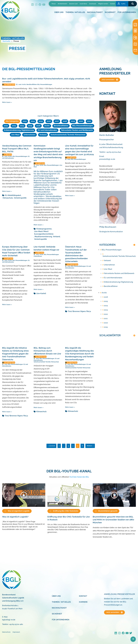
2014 (33, 121)
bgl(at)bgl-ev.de (9, 619)
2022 (6, 126)
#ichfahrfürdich (62, 4)
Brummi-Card (73, 4)
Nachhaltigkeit (95, 12)
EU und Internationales (47, 130)
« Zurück (51, 445)
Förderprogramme (44, 228)
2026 (20, 84)
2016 (49, 121)
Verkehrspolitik (20, 197)
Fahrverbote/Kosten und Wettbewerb (77, 130)
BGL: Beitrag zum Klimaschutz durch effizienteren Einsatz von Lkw (47, 350)
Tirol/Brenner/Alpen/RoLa (79, 311)
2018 (65, 121)
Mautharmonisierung (43, 236)
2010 (25, 121)
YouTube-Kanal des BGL (79, 477)
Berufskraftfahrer (32, 84)
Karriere (83, 602)
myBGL (123, 4)
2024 (22, 126)
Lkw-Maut (15, 134)
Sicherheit (110, 12)
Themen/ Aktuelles (75, 12)
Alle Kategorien (12, 121)
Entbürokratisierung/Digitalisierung (19, 130)
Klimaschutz (8, 197)
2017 (57, 121)
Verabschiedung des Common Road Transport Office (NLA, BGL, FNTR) (17, 148)
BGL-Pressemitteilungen (45, 84)
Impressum (16, 632)
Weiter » (90, 445)
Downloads (93, 4)
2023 (14, 126)
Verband (43, 134)
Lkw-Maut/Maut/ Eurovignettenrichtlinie (44, 232)
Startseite (6, 41)
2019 (73, 121)
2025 (30, 126)
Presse (54, 4)
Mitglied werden (103, 4)
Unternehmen (29, 134)
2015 (41, 121)
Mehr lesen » (7, 102)
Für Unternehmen (127, 12)
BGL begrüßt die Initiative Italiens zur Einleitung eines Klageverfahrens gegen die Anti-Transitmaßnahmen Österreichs (15, 353)
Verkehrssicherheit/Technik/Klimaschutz (68, 134)
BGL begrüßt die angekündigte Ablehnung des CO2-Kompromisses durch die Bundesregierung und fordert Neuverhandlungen (80, 353)
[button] (133, 4)
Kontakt (113, 4)
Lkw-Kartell (41, 293)
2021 (89, 121)
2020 (81, 121)
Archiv (24, 84)
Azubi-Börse (83, 4)
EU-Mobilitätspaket (13, 195)
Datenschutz (6, 632)
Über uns (59, 12)
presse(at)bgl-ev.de (107, 159)
